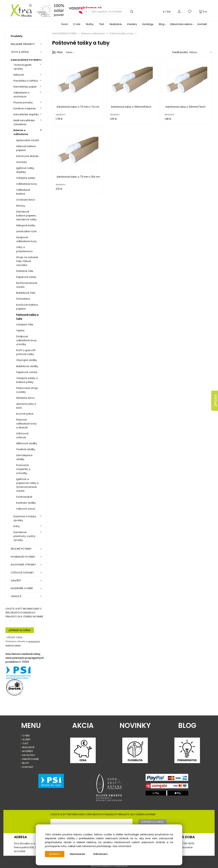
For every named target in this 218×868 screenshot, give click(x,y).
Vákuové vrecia (26, 509)
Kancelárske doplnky (26, 114)
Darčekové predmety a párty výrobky (24, 536)
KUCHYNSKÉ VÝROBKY (23, 565)
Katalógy (148, 24)
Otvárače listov (26, 200)
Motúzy (21, 206)
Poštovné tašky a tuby (27, 317)
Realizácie (116, 24)
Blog (162, 24)
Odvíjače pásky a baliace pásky (27, 380)
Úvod (64, 24)
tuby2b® (16, 580)
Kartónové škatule (27, 156)
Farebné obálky (26, 449)
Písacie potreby (23, 102)
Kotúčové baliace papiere (27, 307)
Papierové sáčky (26, 277)
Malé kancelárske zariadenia (24, 122)
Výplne (20, 330)
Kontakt (202, 24)
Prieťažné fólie (25, 271)
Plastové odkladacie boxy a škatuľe (26, 424)
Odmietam (100, 854)
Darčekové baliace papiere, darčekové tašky (26, 216)
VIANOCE (16, 596)
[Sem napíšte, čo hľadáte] (113, 12)
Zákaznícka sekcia (181, 24)
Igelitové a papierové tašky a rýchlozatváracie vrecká (27, 485)
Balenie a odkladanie (21, 132)
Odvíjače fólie (25, 325)
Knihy (17, 526)
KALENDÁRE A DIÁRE (22, 588)
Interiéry (132, 24)
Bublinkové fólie (26, 293)
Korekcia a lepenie (25, 108)
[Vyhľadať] (85, 12)
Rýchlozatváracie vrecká (27, 285)
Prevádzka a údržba (26, 81)
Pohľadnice (23, 299)
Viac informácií (122, 846)
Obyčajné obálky (27, 360)
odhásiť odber (14, 637)
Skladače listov (25, 398)
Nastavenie (77, 854)
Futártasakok (24, 497)
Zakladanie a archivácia (21, 95)
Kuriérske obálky (26, 503)
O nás (77, 24)
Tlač (102, 24)
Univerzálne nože (26, 231)
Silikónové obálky (27, 443)
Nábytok (19, 75)
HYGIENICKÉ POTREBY (23, 557)
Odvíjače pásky (26, 178)
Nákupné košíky (26, 225)
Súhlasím (55, 854)
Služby (90, 24)
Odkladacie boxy (27, 184)
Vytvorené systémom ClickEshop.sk (109, 866)
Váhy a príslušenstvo (24, 249)
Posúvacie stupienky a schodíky (23, 469)
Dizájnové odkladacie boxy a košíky (26, 340)
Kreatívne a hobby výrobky (25, 518)
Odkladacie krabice (23, 192)
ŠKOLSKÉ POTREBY (21, 549)
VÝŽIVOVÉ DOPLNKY (22, 573)
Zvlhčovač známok (22, 435)
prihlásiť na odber (20, 630)
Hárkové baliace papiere (26, 148)
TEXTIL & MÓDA (20, 52)
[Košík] (203, 12)
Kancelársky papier (25, 87)
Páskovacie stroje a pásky (27, 390)
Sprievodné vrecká (28, 140)
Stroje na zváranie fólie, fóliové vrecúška (27, 261)
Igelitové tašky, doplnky (25, 170)
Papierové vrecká (27, 372)
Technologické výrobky (22, 67)
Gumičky (21, 162)
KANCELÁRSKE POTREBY (25, 60)
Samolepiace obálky (24, 457)
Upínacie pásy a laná (26, 406)
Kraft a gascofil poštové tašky (26, 352)
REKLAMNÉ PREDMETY (23, 44)
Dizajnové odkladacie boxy (26, 239)
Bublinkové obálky (27, 366)
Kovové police (25, 414)
